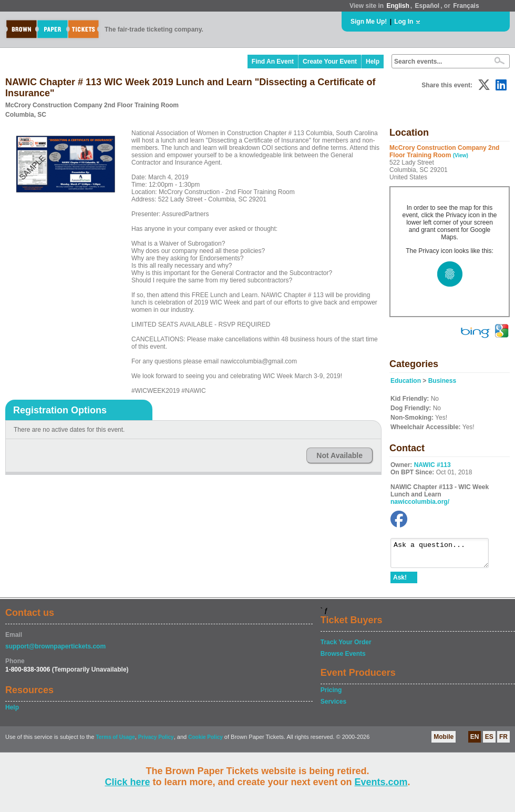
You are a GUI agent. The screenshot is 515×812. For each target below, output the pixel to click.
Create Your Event (330, 62)
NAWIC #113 (432, 465)
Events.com (381, 782)
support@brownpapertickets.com (55, 651)
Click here (127, 782)
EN (475, 742)
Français (466, 6)
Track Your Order (346, 647)
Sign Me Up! (369, 22)
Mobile (444, 742)
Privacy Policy (156, 742)
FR (503, 742)
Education (406, 381)
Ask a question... (445, 555)
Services (333, 706)
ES (489, 742)
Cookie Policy (205, 742)
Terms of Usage (115, 742)
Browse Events (343, 658)
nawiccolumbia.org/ (420, 502)
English (398, 6)
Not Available (339, 455)
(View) (461, 155)
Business (442, 381)
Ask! (400, 582)
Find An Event (273, 62)
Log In (404, 22)
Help (373, 62)
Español (428, 6)
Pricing (331, 695)
